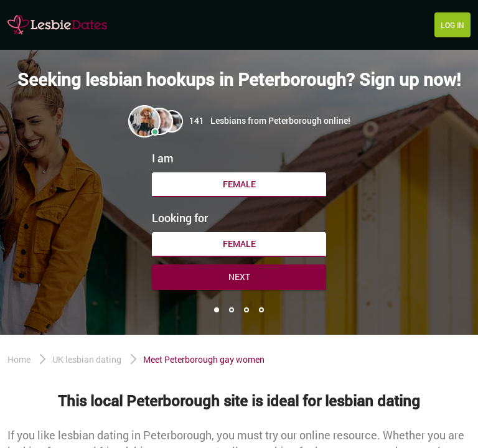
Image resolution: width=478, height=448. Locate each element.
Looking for (180, 218)
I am (163, 158)
